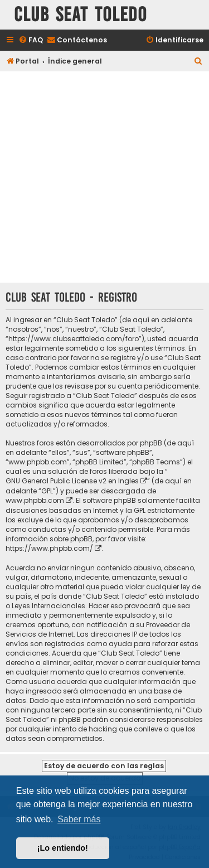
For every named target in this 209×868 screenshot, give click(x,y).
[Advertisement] (104, 178)
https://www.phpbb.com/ (49, 548)
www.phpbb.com (35, 500)
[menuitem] (31, 40)
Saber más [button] (79, 819)
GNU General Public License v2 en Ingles (72, 481)
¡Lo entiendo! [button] (63, 848)
